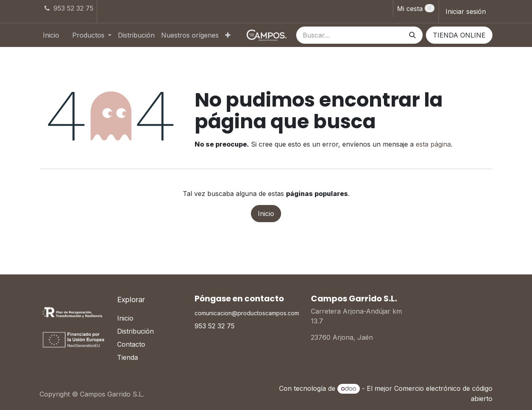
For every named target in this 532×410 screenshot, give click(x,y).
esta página (433, 144)
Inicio (266, 214)
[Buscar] (412, 35)
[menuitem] (51, 35)
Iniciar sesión (466, 11)
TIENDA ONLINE (459, 35)
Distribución (135, 331)
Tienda (127, 357)
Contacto (131, 344)
